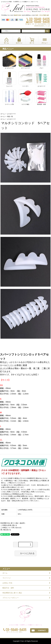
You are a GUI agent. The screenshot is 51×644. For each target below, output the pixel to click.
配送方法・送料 (8, 588)
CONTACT (42, 630)
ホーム (3, 114)
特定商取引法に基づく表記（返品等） (13, 523)
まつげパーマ (11, 114)
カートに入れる (26, 553)
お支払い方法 (7, 583)
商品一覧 (10, 116)
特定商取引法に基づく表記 (12, 593)
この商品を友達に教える (9, 525)
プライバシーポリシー (11, 598)
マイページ (7, 578)
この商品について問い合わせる (11, 528)
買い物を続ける (6, 530)
